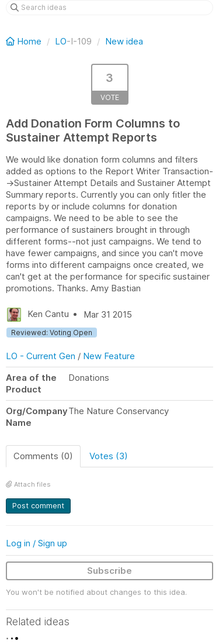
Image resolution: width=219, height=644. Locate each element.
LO (61, 41)
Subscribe (109, 571)
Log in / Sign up (36, 543)
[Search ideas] (109, 8)
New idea (124, 41)
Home (25, 41)
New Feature (109, 356)
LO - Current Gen (41, 356)
